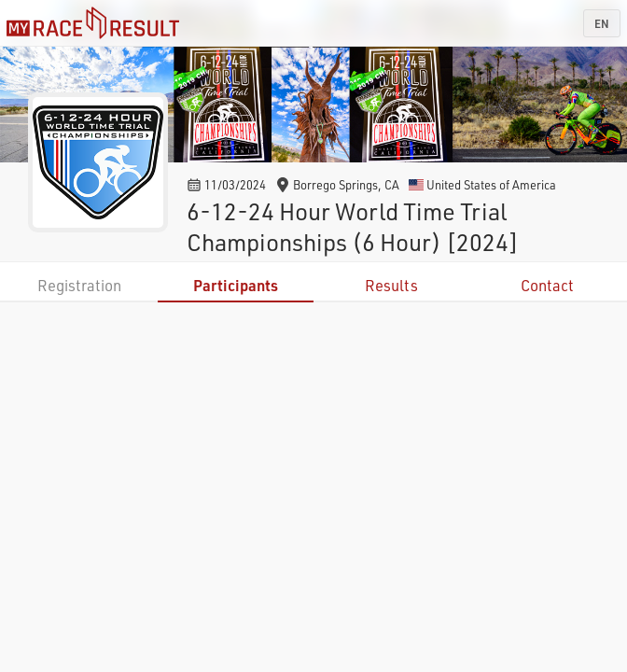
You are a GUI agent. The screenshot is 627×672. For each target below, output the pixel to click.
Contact (547, 285)
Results (391, 285)
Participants (236, 285)
